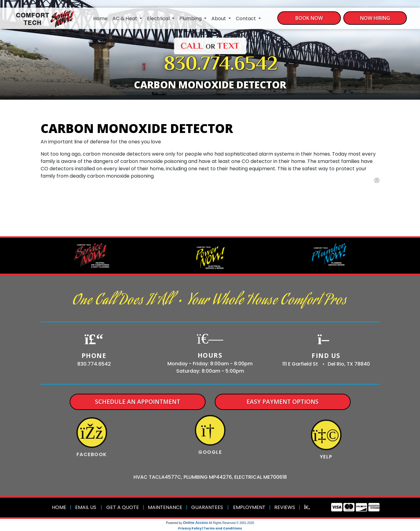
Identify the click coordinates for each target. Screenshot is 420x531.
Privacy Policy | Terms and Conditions (210, 528)
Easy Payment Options (283, 402)
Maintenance (165, 507)
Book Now (309, 18)
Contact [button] (247, 18)
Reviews (285, 507)
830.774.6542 (221, 65)
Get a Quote (123, 507)
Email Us (86, 507)
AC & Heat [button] (125, 18)
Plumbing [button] (191, 18)
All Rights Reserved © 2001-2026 (231, 523)
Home (100, 18)
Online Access (195, 523)
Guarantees (207, 507)
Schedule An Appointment (138, 402)
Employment (249, 507)
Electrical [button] (159, 18)
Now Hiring (375, 18)
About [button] (219, 18)
